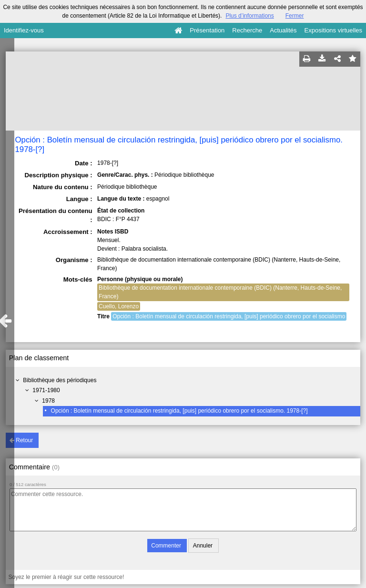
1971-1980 (46, 390)
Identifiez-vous (24, 30)
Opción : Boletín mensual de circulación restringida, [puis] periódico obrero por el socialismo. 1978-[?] (179, 411)
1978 (48, 401)
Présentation (207, 30)
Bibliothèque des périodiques (60, 380)
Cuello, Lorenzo (119, 306)
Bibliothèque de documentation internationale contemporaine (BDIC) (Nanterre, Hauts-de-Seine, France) (220, 292)
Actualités (283, 30)
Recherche (247, 30)
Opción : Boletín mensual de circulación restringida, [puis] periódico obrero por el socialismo (229, 316)
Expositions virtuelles (333, 30)
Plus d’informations (249, 16)
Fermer (295, 16)
